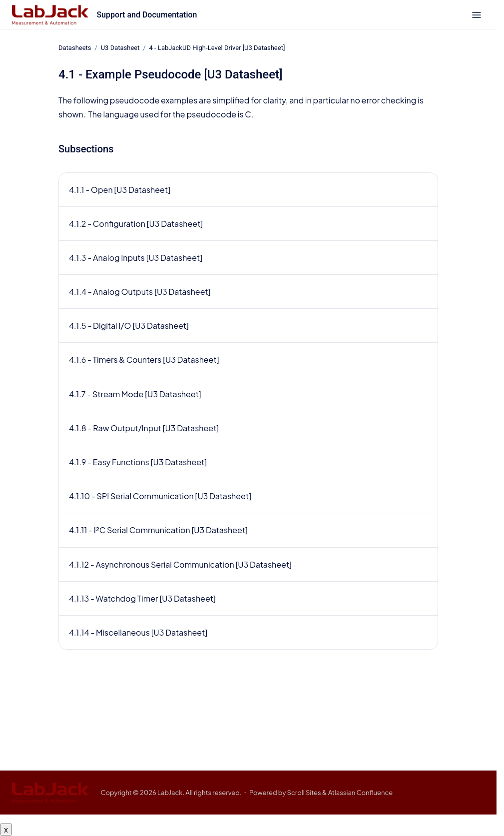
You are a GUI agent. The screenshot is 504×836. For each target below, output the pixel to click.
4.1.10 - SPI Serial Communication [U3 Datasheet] (160, 496)
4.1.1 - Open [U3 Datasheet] (120, 189)
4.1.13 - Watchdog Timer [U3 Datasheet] (142, 598)
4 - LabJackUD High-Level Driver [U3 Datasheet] (217, 48)
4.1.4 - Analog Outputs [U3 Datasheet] (140, 292)
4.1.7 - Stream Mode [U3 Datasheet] (135, 394)
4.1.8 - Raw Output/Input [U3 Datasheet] (144, 428)
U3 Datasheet (120, 48)
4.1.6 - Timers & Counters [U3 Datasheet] (144, 360)
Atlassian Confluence (361, 793)
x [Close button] (6, 829)
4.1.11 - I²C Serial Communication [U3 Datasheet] (158, 530)
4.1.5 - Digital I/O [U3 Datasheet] (129, 326)
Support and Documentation (147, 15)
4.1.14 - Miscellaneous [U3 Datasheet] (138, 632)
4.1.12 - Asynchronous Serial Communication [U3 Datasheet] (180, 564)
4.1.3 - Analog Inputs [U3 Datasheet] (136, 258)
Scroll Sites (304, 793)
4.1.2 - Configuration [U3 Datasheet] (136, 224)
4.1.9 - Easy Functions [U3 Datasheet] (138, 462)
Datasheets (75, 48)
